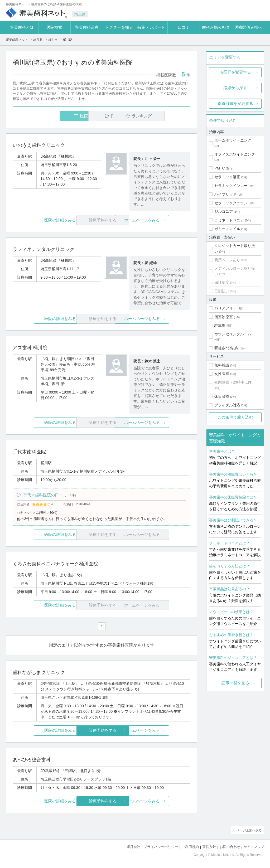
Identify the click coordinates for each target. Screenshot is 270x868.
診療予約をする (101, 731)
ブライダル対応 (227, 405)
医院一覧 (49, 116)
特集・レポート (151, 27)
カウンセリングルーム (233, 334)
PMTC (220, 168)
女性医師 (222, 374)
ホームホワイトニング (233, 140)
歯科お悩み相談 (216, 27)
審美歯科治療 (87, 27)
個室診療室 (224, 317)
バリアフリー (225, 308)
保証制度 (222, 282)
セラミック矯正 (227, 177)
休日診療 (222, 396)
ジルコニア (224, 211)
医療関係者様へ (248, 27)
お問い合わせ (230, 847)
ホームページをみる (161, 220)
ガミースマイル (227, 229)
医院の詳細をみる (42, 220)
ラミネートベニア (229, 220)
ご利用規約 (190, 847)
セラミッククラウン (231, 203)
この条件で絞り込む (235, 417)
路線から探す (235, 88)
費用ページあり (227, 260)
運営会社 (133, 847)
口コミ (184, 27)
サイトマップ (254, 847)
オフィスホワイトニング (235, 154)
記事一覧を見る (235, 683)
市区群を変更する (235, 72)
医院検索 (54, 27)
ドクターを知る (119, 27)
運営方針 (209, 847)
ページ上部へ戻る (249, 831)
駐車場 (220, 326)
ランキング (160, 116)
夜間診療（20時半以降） (235, 382)
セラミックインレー (231, 186)
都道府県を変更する (235, 103)
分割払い (222, 291)
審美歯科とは (22, 27)
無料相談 (222, 365)
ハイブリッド (225, 194)
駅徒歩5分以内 (226, 348)
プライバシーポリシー (161, 847)
